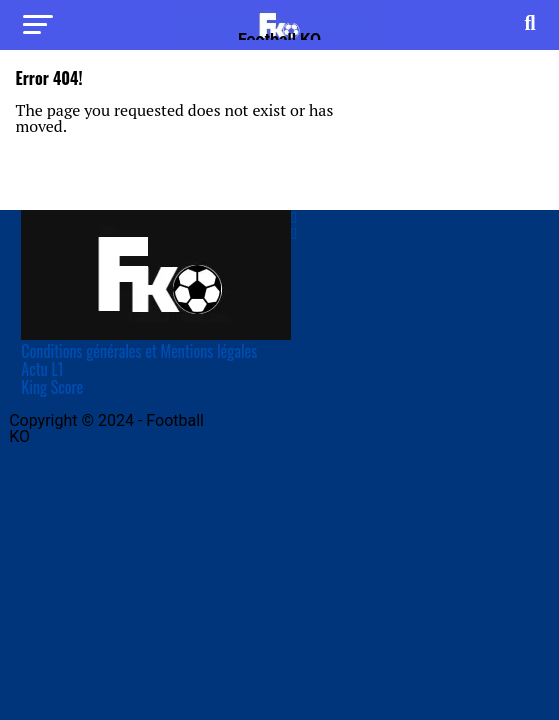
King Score (52, 387)
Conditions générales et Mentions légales (139, 351)
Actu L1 (42, 369)
